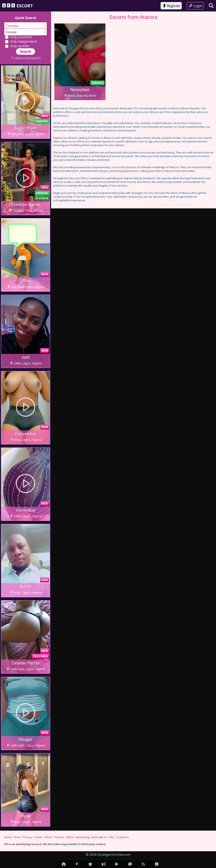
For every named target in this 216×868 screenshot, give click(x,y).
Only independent (21, 41)
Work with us (99, 837)
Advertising (82, 837)
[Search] (211, 6)
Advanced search (25, 58)
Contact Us (122, 837)
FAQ (111, 837)
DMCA (70, 837)
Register (171, 6)
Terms (17, 837)
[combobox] (26, 26)
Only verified (17, 46)
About (8, 837)
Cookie (38, 837)
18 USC (48, 837)
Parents (59, 837)
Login (195, 6)
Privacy (27, 837)
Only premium (18, 37)
